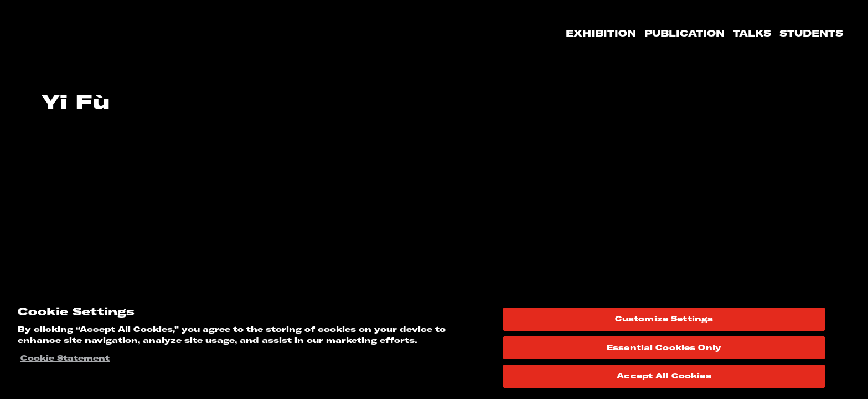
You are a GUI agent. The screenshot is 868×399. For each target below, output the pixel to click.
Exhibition (601, 33)
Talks (752, 33)
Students (811, 33)
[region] (434, 346)
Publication (684, 33)
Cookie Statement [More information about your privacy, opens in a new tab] (65, 358)
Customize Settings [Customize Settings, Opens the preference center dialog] (664, 319)
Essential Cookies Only (664, 347)
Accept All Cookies (664, 376)
